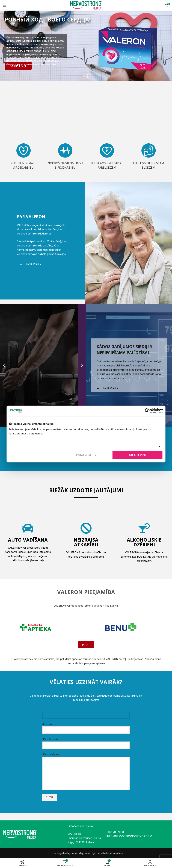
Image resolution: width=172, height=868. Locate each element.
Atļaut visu (137, 455)
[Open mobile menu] (4, 5)
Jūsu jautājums (86, 764)
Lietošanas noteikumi (80, 826)
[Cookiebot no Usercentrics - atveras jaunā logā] (147, 411)
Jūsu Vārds (86, 727)
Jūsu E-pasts (86, 742)
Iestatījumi (86, 455)
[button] (4, 365)
